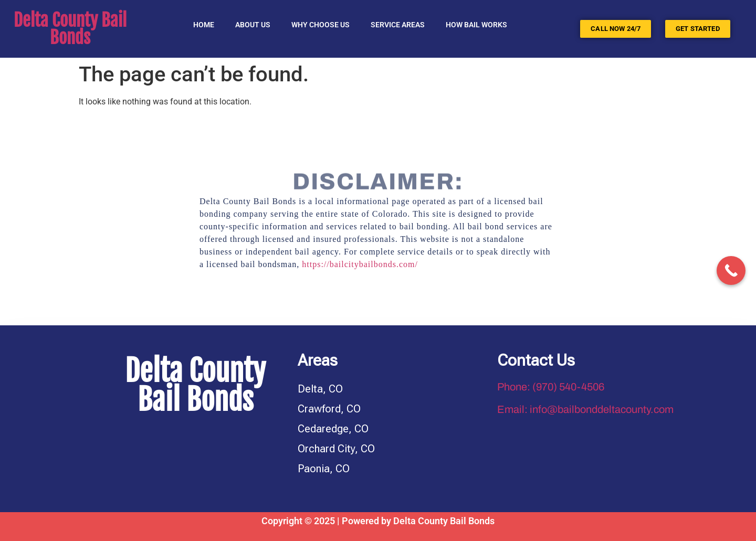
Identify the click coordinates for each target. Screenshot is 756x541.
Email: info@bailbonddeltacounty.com (585, 409)
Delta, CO (320, 389)
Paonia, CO (324, 469)
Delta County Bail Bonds (70, 29)
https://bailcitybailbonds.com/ (360, 264)
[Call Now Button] (731, 270)
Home (204, 25)
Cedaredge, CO (333, 429)
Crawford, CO (329, 409)
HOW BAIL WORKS (476, 25)
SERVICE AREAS (398, 25)
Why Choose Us (321, 25)
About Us (253, 25)
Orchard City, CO (336, 449)
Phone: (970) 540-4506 (551, 387)
